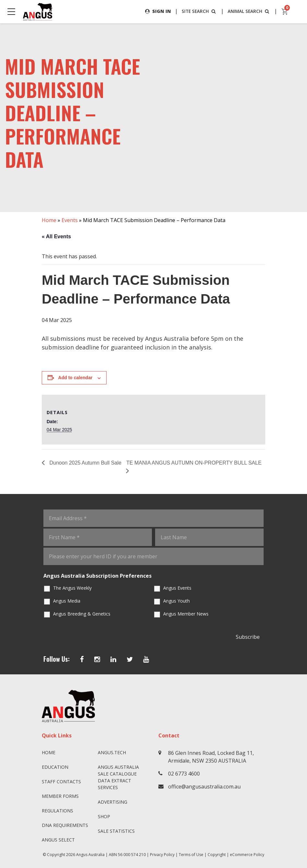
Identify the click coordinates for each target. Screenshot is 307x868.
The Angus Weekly (72, 588)
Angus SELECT (58, 840)
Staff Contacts (61, 782)
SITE (198, 11)
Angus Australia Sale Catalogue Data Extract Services (118, 777)
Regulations (57, 811)
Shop (104, 816)
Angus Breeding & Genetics (82, 614)
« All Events (56, 236)
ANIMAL (249, 11)
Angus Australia (90, 855)
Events (70, 220)
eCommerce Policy (247, 855)
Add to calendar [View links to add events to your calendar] (75, 378)
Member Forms (60, 796)
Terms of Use (191, 855)
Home (49, 220)
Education (55, 767)
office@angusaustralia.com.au (204, 787)
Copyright (217, 855)
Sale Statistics (116, 831)
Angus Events (177, 588)
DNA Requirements (65, 825)
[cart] (285, 12)
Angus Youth (176, 601)
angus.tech (112, 752)
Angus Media (67, 601)
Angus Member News (186, 614)
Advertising (113, 802)
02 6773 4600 (184, 774)
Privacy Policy (162, 855)
